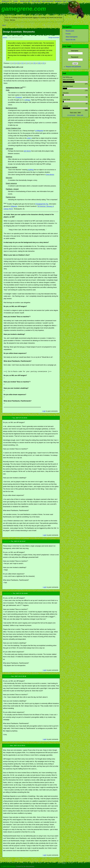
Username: (75, 51)
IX (44, 63)
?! (11, 1)
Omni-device (50, 175)
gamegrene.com (24, 9)
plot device (27, 151)
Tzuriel (6, 745)
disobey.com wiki (25, 1)
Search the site (70, 40)
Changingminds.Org (42, 204)
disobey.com (6, 1)
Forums (68, 34)
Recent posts (70, 31)
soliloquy (27, 100)
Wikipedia (14, 206)
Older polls (80, 115)
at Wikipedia (39, 131)
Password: (75, 57)
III (18, 63)
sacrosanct (7, 593)
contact (15, 1)
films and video (36, 1)
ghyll (65, 1)
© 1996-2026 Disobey (8, 866)
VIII (39, 63)
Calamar (6, 676)
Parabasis (19, 97)
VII (34, 63)
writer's (29, 138)
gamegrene (58, 1)
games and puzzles (48, 1)
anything (31, 170)
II (15, 63)
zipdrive (6, 541)
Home (4, 25)
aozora (5, 38)
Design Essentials (54, 38)
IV (23, 63)
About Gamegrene (72, 37)
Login (44, 411)
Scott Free (7, 418)
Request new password (73, 67)
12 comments (71, 115)
